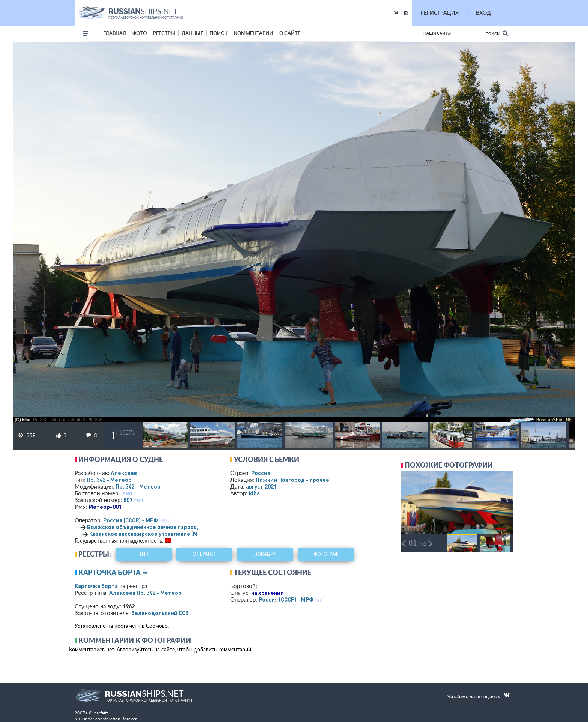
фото (139, 33)
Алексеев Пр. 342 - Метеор (145, 593)
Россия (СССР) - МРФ (130, 520)
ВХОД (483, 13)
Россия (261, 473)
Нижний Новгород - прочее (292, 480)
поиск (219, 33)
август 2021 (261, 486)
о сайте (290, 33)
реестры (164, 33)
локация (265, 554)
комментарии (253, 33)
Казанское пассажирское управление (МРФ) (148, 534)
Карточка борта (96, 586)
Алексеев (124, 473)
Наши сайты (437, 33)
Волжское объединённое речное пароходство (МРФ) (159, 527)
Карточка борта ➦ (113, 572)
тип (127, 493)
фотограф (326, 554)
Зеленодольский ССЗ (160, 613)
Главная (115, 33)
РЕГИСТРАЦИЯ (439, 13)
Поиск (497, 33)
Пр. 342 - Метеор (109, 480)
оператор (205, 554)
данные (192, 33)
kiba (254, 493)
